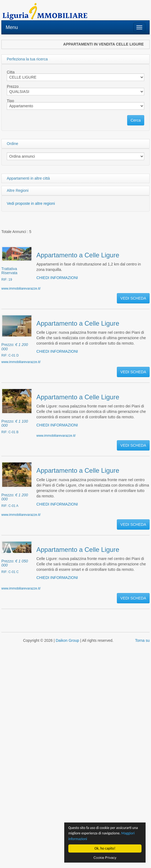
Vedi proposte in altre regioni (31, 203)
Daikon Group (67, 640)
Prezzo (13, 86)
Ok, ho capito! (105, 848)
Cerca (136, 120)
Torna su (142, 640)
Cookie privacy (105, 857)
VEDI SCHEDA (133, 298)
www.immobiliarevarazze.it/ (21, 289)
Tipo (10, 101)
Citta (11, 72)
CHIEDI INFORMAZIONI (57, 278)
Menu (12, 27)
